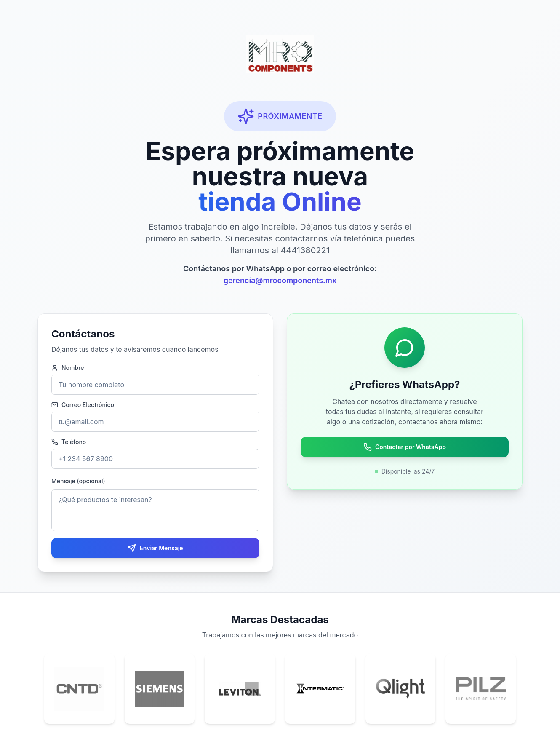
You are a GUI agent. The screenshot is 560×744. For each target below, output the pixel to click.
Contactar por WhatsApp (405, 447)
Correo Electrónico (83, 405)
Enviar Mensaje (155, 548)
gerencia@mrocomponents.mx (280, 280)
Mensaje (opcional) (78, 481)
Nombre (68, 368)
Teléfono (69, 442)
